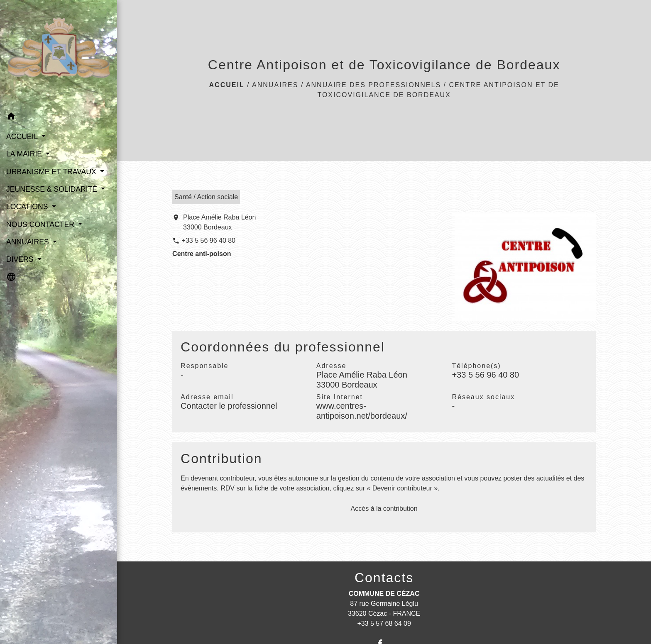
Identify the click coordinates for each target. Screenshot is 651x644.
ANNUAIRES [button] (29, 242)
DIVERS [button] (21, 259)
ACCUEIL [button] (23, 137)
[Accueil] (59, 54)
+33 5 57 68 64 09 (384, 623)
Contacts (384, 578)
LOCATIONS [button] (28, 207)
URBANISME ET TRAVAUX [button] (52, 172)
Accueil (227, 85)
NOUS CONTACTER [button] (41, 224)
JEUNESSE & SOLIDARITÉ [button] (53, 189)
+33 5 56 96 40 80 (209, 240)
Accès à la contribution (384, 509)
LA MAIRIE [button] (25, 154)
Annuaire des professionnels (373, 85)
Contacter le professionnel (229, 406)
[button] (59, 118)
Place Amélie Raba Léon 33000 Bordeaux (219, 222)
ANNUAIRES (275, 85)
